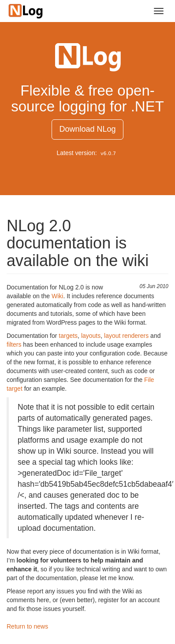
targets (68, 336)
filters (14, 344)
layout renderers (127, 336)
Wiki (57, 296)
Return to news (27, 626)
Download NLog (87, 129)
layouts (91, 336)
